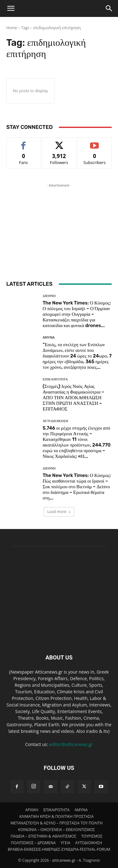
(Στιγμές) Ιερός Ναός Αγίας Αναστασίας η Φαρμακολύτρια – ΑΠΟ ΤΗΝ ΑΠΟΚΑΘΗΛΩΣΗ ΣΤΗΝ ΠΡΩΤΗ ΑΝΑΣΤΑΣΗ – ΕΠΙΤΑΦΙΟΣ (74, 398)
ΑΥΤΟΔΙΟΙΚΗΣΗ (56, 421)
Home (12, 28)
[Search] (109, 8)
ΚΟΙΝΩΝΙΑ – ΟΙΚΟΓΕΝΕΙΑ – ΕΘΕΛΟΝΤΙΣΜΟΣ (57, 830)
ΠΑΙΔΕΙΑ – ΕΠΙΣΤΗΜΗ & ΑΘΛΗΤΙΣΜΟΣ (44, 836)
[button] (11, 8)
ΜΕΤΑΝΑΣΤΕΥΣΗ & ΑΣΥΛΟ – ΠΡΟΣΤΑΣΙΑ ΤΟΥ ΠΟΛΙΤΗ (56, 823)
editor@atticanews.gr (71, 744)
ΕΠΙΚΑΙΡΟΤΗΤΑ (55, 379)
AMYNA (49, 338)
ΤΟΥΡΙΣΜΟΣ (92, 836)
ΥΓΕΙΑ (66, 843)
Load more (59, 512)
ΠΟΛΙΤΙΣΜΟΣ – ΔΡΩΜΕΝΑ (33, 843)
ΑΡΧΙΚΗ (32, 810)
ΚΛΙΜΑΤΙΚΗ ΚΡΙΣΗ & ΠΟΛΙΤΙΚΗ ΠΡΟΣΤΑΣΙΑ (56, 816)
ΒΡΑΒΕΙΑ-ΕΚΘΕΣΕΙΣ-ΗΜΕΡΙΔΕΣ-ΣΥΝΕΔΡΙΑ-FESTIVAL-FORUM (59, 849)
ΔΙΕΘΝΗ (49, 296)
